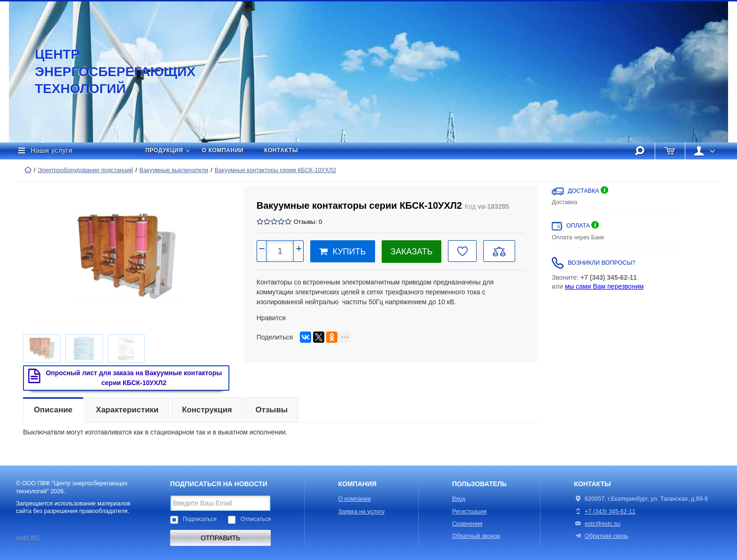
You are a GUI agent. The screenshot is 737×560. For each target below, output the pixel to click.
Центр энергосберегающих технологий (105, 71)
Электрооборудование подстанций (85, 170)
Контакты (281, 150)
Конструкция (207, 410)
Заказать (412, 252)
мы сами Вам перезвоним (604, 286)
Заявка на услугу (362, 512)
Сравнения (467, 524)
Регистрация (470, 512)
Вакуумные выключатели (174, 170)
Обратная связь (601, 536)
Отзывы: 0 (308, 222)
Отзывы (271, 410)
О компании (223, 150)
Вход (459, 499)
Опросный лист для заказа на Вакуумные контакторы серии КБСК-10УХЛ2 (123, 378)
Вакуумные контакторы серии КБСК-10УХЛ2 (275, 170)
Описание (53, 410)
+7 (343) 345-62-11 (610, 512)
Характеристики (127, 410)
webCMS (28, 538)
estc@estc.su (603, 524)
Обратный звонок (476, 536)
